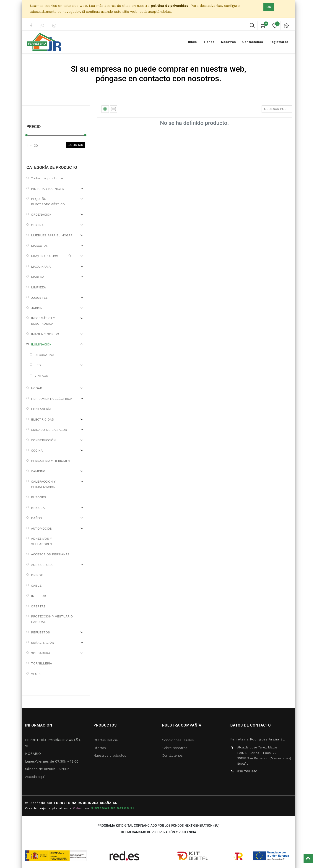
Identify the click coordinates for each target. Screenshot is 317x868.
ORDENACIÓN (41, 214)
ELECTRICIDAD (43, 419)
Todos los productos (47, 178)
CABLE (36, 586)
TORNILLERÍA (42, 663)
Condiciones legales (178, 740)
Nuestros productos (110, 756)
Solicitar (76, 145)
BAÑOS (36, 518)
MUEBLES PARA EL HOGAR (52, 235)
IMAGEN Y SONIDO (45, 334)
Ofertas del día (106, 740)
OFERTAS (38, 606)
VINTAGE (41, 376)
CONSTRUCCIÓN (43, 440)
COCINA (37, 450)
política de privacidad (170, 6)
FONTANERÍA (41, 409)
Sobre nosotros (175, 748)
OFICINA (37, 225)
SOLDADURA (41, 653)
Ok (269, 7)
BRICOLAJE (40, 508)
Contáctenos (172, 756)
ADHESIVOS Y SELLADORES (42, 541)
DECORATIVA (44, 355)
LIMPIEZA (38, 287)
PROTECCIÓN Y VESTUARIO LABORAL (52, 619)
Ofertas (100, 748)
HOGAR (36, 388)
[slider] (26, 135)
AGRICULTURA (42, 565)
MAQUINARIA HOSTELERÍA (51, 256)
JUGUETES (39, 298)
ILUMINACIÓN (41, 344)
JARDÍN (37, 308)
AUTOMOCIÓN (42, 528)
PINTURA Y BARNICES (47, 189)
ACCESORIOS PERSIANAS (50, 554)
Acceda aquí (35, 777)
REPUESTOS (40, 632)
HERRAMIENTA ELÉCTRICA (52, 399)
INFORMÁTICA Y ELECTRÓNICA (43, 321)
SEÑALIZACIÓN (43, 643)
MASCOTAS (40, 246)
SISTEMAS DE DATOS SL (114, 808)
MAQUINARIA (41, 267)
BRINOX (37, 575)
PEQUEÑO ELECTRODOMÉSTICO (48, 201)
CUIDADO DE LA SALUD (49, 430)
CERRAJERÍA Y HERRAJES (51, 461)
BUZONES (39, 497)
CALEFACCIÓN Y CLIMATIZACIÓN (43, 484)
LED (38, 365)
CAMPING (38, 471)
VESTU (36, 674)
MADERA (38, 277)
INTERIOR (38, 596)
